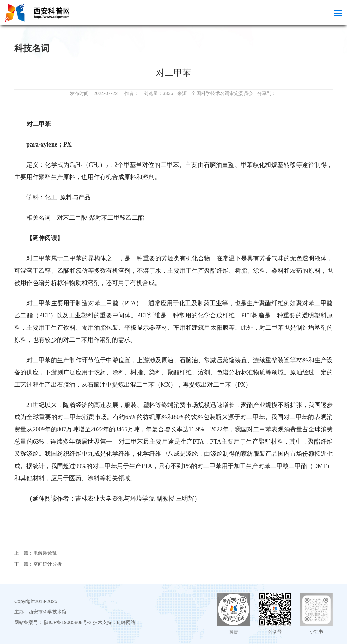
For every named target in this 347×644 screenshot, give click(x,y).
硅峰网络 (126, 622)
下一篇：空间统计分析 (38, 564)
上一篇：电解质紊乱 (36, 553)
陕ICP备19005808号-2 (68, 622)
